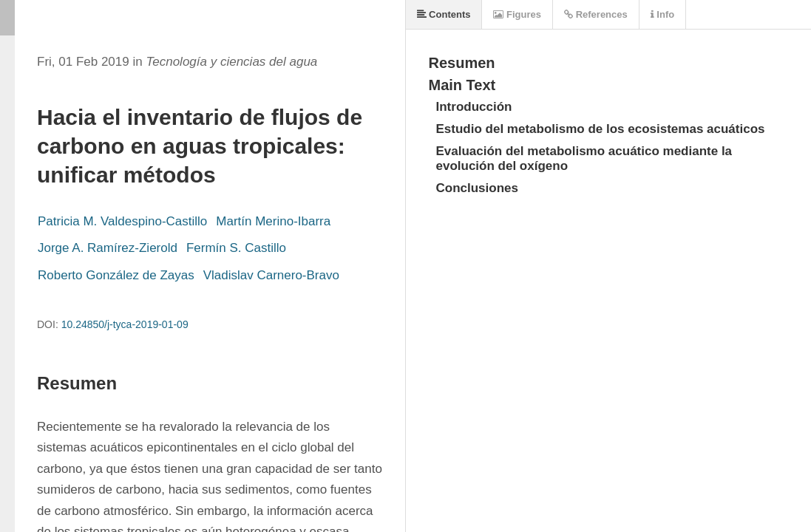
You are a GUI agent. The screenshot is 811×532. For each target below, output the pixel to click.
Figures (517, 14)
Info (662, 14)
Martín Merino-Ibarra (273, 221)
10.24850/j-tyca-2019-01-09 (125, 324)
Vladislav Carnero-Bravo (271, 275)
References (596, 14)
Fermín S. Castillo (236, 248)
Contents (444, 14)
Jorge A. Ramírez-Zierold (108, 248)
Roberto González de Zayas (116, 275)
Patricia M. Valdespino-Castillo (122, 221)
